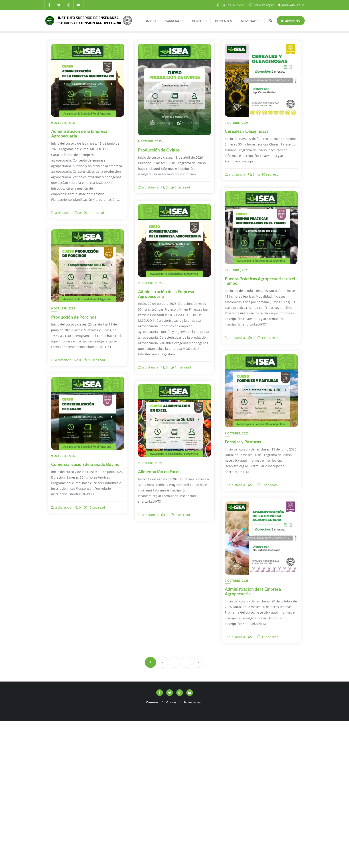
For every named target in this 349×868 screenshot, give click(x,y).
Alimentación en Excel (159, 472)
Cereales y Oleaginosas (247, 131)
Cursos (171, 702)
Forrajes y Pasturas (243, 442)
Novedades (192, 702)
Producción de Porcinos (74, 317)
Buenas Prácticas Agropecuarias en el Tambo (260, 281)
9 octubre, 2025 (63, 123)
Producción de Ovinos (159, 150)
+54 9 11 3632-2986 (232, 5)
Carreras (152, 702)
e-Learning (291, 20)
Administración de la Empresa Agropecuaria (79, 133)
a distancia (61, 213)
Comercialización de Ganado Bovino (85, 464)
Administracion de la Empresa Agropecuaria (253, 591)
